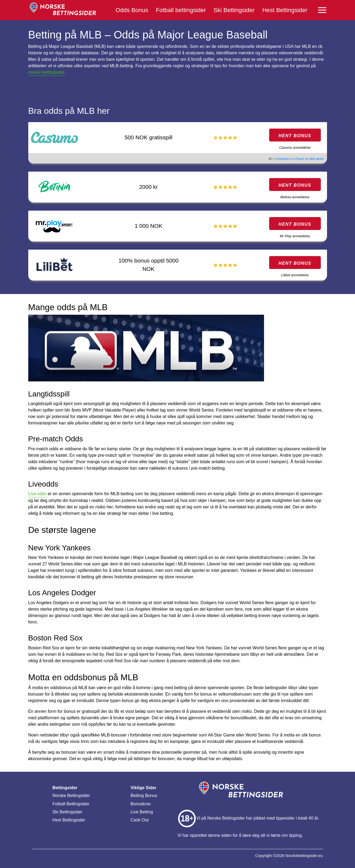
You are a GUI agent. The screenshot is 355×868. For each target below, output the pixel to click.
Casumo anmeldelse (295, 148)
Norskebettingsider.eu (304, 856)
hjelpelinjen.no (285, 159)
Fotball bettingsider (181, 10)
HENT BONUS (295, 136)
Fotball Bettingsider (71, 804)
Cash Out (140, 820)
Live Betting (142, 812)
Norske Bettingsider (71, 796)
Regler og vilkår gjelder (310, 159)
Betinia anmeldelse (295, 197)
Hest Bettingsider (285, 10)
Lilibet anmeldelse (295, 275)
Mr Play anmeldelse (295, 236)
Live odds (38, 494)
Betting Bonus (144, 796)
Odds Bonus (132, 10)
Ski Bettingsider (234, 10)
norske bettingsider (46, 72)
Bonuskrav (141, 804)
